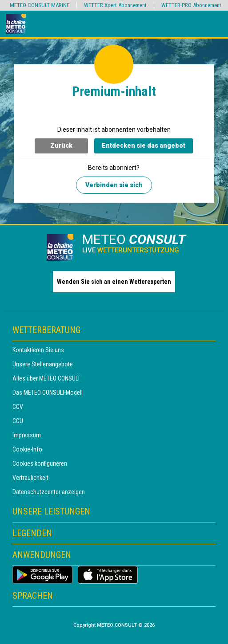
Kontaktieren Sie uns (38, 350)
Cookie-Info (27, 449)
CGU (18, 421)
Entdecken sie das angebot (144, 145)
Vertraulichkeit (30, 478)
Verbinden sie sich (114, 185)
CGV (18, 407)
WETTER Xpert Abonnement (115, 5)
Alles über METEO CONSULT (46, 378)
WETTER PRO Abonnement (191, 5)
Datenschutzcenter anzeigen (49, 492)
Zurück (61, 145)
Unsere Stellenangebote (43, 364)
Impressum (27, 435)
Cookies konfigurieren (40, 463)
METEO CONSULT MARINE (40, 5)
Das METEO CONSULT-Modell (48, 393)
